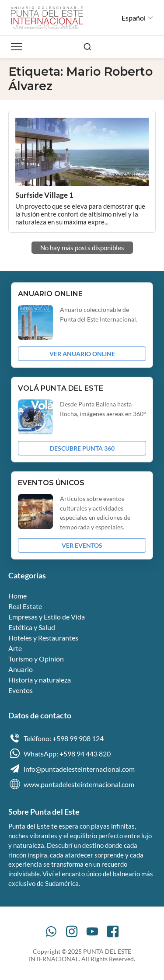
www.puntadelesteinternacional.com (71, 784)
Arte (15, 648)
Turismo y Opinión (36, 659)
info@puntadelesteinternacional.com (72, 769)
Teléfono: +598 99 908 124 (56, 738)
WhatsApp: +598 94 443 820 (59, 753)
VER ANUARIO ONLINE (82, 354)
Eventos (21, 690)
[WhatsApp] (51, 931)
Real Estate (25, 606)
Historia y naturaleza (40, 680)
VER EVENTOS (82, 545)
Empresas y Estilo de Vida (47, 617)
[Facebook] (113, 931)
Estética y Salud (32, 627)
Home (17, 596)
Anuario (21, 669)
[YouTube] (92, 931)
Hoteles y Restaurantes (43, 638)
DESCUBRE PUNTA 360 (82, 448)
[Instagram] (72, 931)
